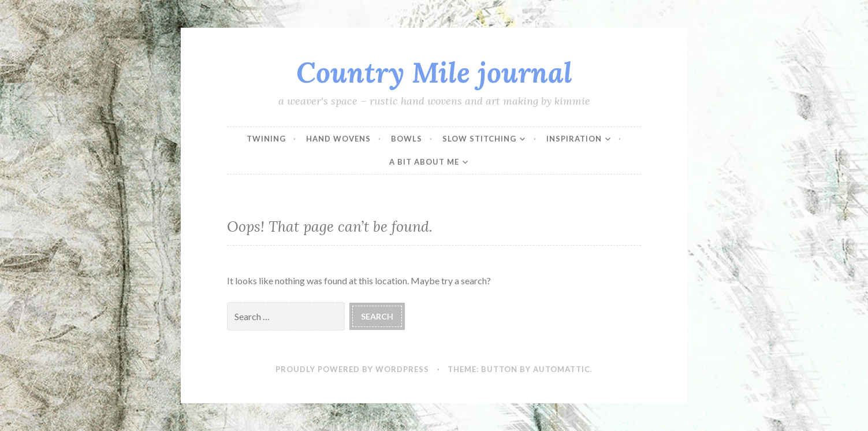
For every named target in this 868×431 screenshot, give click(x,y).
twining (266, 139)
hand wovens (338, 139)
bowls (407, 139)
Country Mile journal (434, 72)
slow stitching (479, 139)
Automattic (562, 369)
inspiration (574, 139)
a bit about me (424, 162)
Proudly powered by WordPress (352, 369)
